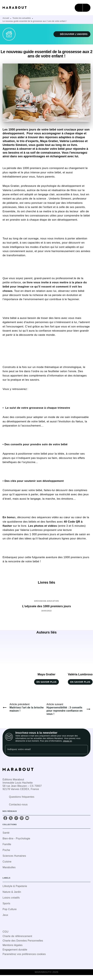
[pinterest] (22, 818)
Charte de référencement (17, 936)
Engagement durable (15, 950)
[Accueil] (16, 8)
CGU (5, 932)
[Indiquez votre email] (42, 750)
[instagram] (16, 818)
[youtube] (27, 818)
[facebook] (5, 818)
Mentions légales (13, 945)
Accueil (6, 18)
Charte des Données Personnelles (23, 941)
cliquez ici (67, 741)
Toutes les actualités (22, 18)
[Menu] (83, 8)
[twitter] (11, 818)
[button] (72, 34)
